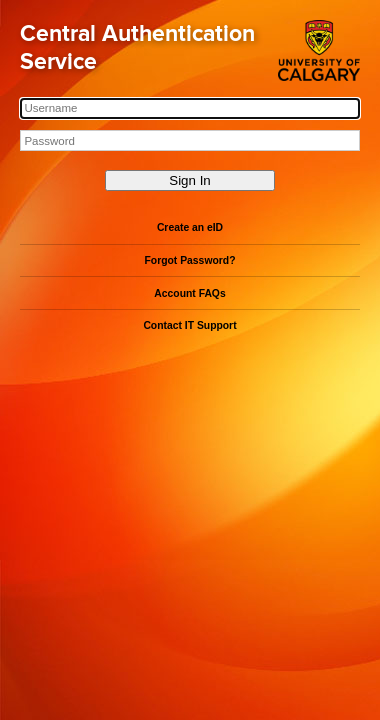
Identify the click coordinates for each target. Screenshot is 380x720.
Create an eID (190, 227)
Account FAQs (189, 293)
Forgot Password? (190, 260)
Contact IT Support (189, 325)
